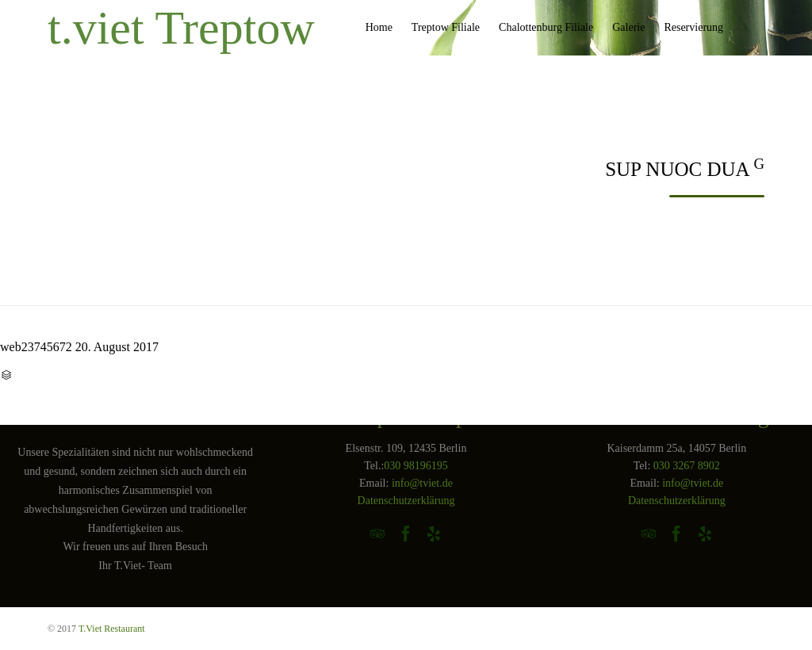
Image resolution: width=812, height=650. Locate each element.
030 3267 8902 (687, 466)
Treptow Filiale (446, 27)
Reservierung (693, 27)
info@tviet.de (422, 483)
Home (379, 27)
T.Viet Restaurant (112, 629)
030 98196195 (416, 466)
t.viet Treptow (181, 28)
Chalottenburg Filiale (546, 27)
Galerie (628, 27)
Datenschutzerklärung (406, 501)
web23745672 (36, 347)
